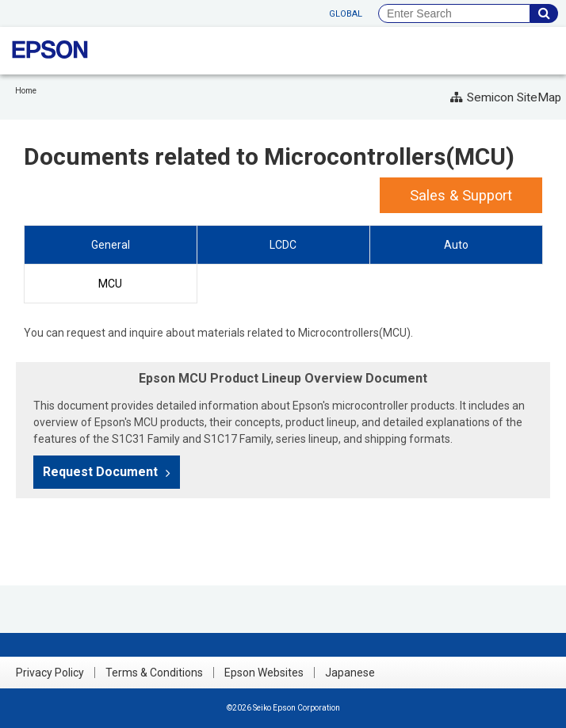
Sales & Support (461, 195)
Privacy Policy (50, 673)
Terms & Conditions (154, 673)
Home (26, 91)
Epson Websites (264, 673)
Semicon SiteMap (506, 97)
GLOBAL (346, 14)
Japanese (350, 673)
